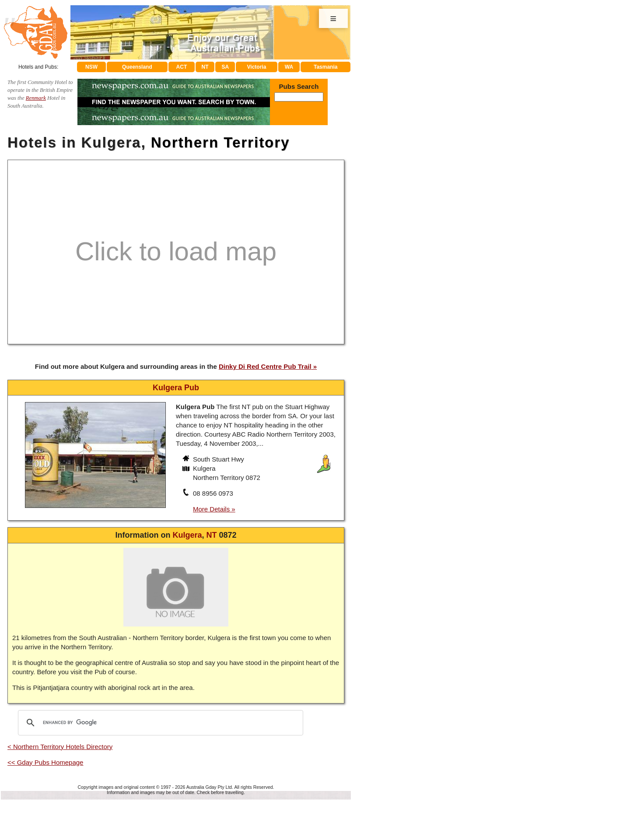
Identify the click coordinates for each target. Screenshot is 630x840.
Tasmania (325, 67)
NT (205, 67)
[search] (159, 723)
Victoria (257, 67)
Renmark (36, 98)
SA (226, 67)
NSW (91, 67)
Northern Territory (220, 142)
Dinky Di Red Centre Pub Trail (265, 366)
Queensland (137, 67)
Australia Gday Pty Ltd (209, 787)
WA (289, 67)
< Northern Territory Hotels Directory (60, 747)
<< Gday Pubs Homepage (45, 762)
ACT (182, 67)
